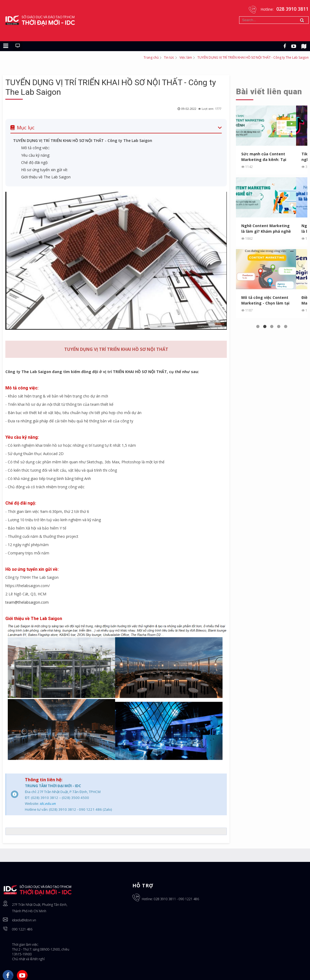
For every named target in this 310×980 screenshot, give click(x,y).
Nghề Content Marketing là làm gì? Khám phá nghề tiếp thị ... (266, 229)
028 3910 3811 (165, 899)
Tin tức (169, 57)
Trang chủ (151, 57)
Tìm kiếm (239, 16)
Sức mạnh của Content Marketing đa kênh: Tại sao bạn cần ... (264, 157)
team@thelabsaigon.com (27, 602)
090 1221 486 (22, 929)
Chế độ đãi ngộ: (35, 162)
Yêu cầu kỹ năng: (36, 155)
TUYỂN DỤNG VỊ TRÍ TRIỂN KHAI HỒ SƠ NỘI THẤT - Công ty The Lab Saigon (83, 140)
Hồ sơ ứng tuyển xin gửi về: (45, 170)
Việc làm (186, 57)
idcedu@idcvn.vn (24, 920)
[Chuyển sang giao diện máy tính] (18, 46)
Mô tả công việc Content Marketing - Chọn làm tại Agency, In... (265, 300)
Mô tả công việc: (35, 148)
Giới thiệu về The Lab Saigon (46, 177)
